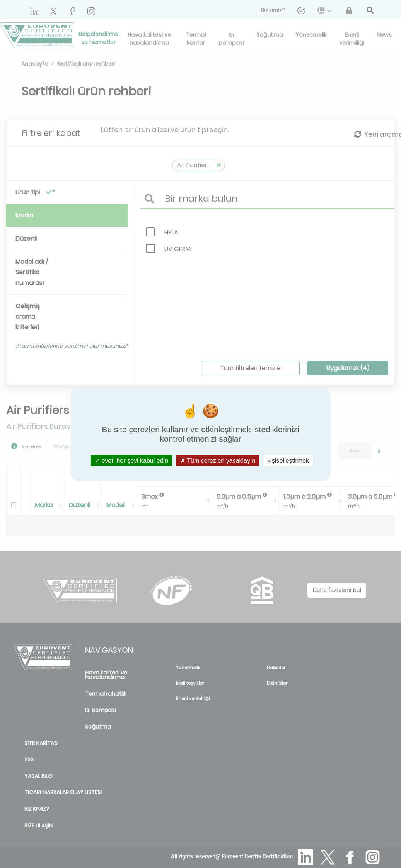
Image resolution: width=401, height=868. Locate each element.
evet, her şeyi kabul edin (131, 461)
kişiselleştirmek (288, 461)
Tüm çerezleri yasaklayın (218, 461)
